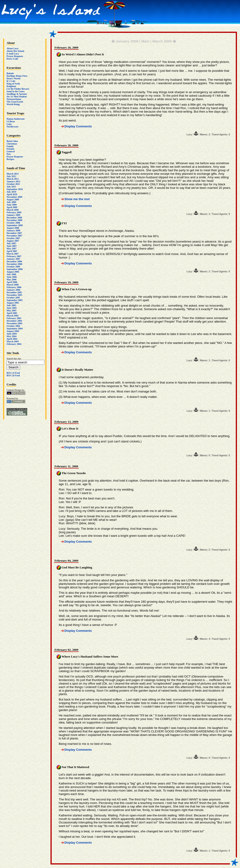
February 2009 (14, 212)
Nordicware (12, 127)
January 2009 (13, 215)
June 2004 (12, 334)
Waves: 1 (205, 360)
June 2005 (12, 308)
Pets (9, 154)
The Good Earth (15, 102)
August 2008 (13, 228)
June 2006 (12, 277)
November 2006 (14, 264)
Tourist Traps (15, 113)
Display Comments (78, 126)
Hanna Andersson (15, 119)
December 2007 (14, 233)
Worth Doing (13, 104)
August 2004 (13, 331)
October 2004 (13, 326)
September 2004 (15, 329)
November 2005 (14, 295)
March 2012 (13, 179)
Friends (10, 149)
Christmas (12, 144)
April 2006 (12, 282)
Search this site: (14, 359)
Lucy (189, 135)
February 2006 (14, 287)
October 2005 (13, 298)
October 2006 (13, 267)
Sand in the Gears (15, 91)
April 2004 (12, 339)
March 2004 (13, 341)
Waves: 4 (205, 639)
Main (145, 41)
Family (10, 146)
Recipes (10, 159)
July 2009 (11, 202)
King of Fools (13, 84)
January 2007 (13, 259)
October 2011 (13, 184)
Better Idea (12, 141)
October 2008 (13, 223)
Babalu (10, 73)
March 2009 (13, 210)
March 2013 (13, 174)
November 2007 (14, 236)
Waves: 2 (205, 135)
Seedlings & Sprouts (17, 94)
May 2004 (12, 336)
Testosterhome (14, 99)
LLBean (11, 121)
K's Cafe (11, 81)
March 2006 (13, 285)
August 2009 (13, 200)
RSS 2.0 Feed (13, 375)
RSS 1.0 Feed (13, 373)
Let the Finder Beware (18, 89)
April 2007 (12, 251)
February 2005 (14, 318)
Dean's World (13, 78)
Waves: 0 (205, 758)
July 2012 (11, 176)
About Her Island (15, 51)
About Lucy (13, 48)
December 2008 (14, 218)
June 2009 (12, 205)
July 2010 (11, 192)
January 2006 (13, 290)
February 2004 (14, 344)
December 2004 (14, 321)
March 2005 (13, 316)
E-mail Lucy (13, 54)
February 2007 (14, 256)
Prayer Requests (15, 56)
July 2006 (11, 274)
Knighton (11, 86)
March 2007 (13, 254)
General (11, 151)
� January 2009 (125, 41)
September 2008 (15, 225)
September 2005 (15, 300)
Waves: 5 (205, 455)
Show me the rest (77, 199)
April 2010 (12, 194)
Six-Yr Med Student (17, 97)
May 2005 (12, 310)
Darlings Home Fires (17, 76)
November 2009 (14, 197)
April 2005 (12, 313)
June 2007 (12, 246)
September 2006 (15, 269)
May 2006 (12, 280)
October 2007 (13, 238)
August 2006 (13, 272)
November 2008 (14, 220)
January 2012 (13, 181)
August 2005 (13, 303)
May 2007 (12, 249)
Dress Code (12, 59)
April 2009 (12, 207)
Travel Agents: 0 (221, 135)
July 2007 (11, 243)
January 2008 (13, 230)
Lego (9, 124)
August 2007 (13, 241)
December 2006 (14, 261)
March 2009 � (164, 41)
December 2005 (14, 292)
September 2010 (15, 189)
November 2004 (14, 323)
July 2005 (11, 305)
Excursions (14, 68)
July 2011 (11, 187)
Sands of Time (16, 168)
